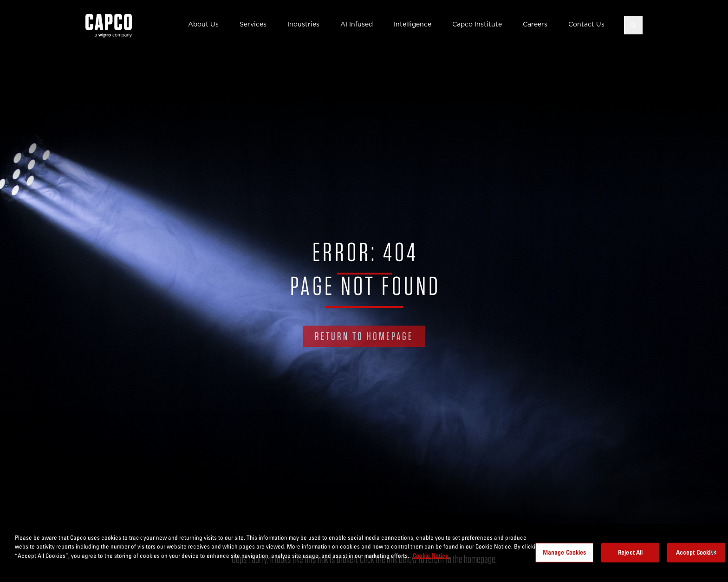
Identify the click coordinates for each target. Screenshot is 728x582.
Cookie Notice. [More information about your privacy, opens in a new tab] (431, 559)
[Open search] (633, 25)
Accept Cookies (696, 556)
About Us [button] (203, 24)
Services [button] (253, 24)
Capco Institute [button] (477, 24)
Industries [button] (303, 24)
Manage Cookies (565, 556)
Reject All (630, 556)
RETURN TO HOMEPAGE (364, 336)
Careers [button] (535, 24)
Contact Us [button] (586, 24)
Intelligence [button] (413, 24)
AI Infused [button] (357, 24)
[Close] (713, 556)
